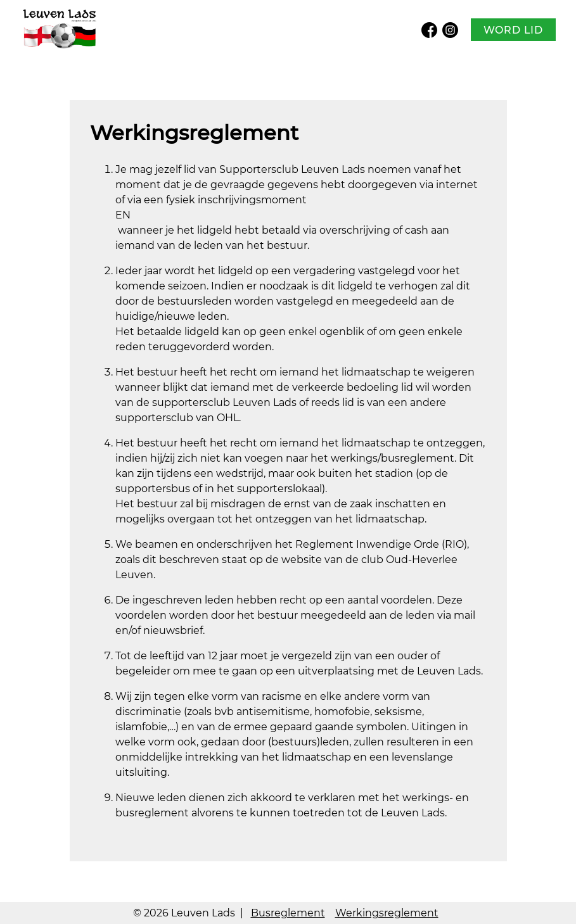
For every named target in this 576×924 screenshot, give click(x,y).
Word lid (513, 30)
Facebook (429, 30)
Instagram (450, 30)
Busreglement (288, 913)
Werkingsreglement (387, 913)
